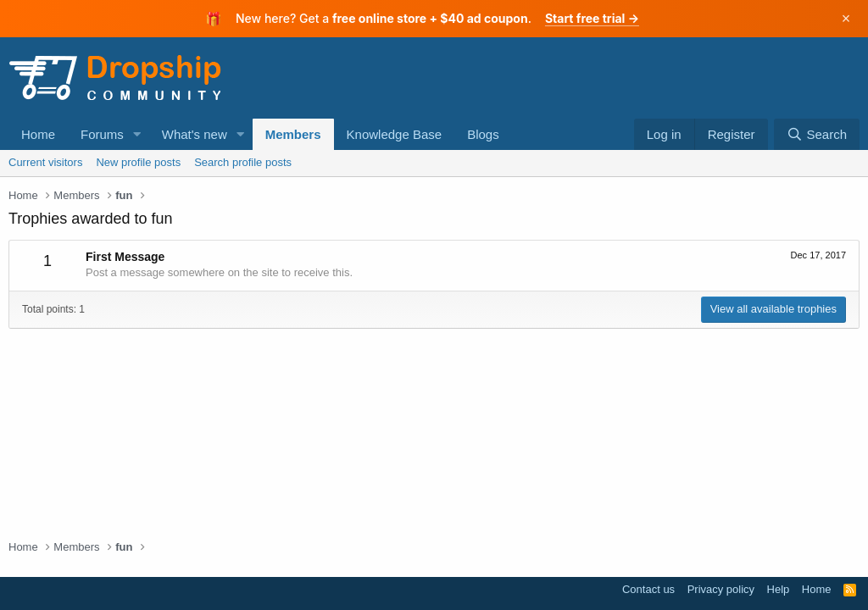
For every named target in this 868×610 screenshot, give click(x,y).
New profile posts (138, 162)
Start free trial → (592, 18)
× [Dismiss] (846, 19)
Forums (102, 134)
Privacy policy (721, 589)
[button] (137, 134)
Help (779, 589)
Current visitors (45, 162)
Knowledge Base (395, 134)
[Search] (817, 134)
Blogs (483, 134)
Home (38, 134)
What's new (195, 134)
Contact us (648, 589)
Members (293, 134)
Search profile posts (243, 162)
